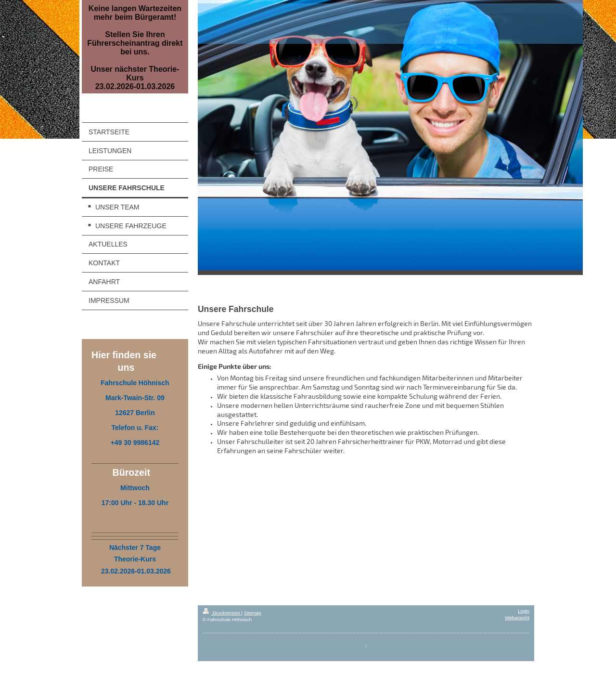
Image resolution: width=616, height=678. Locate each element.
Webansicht (517, 618)
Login (524, 611)
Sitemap (253, 613)
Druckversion (222, 613)
